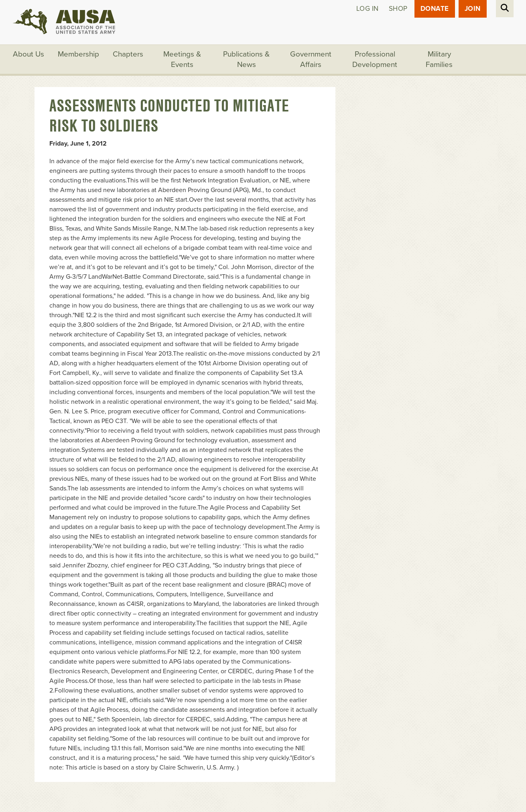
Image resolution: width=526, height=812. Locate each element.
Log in (368, 9)
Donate (435, 9)
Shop (398, 9)
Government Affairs (311, 59)
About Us (28, 54)
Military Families (439, 59)
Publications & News (246, 59)
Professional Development (375, 59)
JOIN (473, 9)
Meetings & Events (182, 59)
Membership (78, 54)
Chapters (128, 54)
